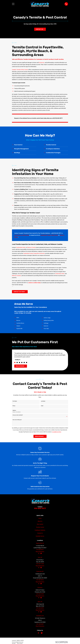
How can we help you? (17, 420)
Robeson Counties (16, 276)
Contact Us (40, 533)
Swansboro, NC (40, 616)
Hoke (24, 247)
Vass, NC (40, 557)
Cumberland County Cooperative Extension (34, 253)
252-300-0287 (40, 624)
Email (42, 406)
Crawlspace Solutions (40, 530)
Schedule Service (40, 536)
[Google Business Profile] (42, 633)
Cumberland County (46, 235)
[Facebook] (38, 633)
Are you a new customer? (18, 415)
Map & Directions (40, 552)
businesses (42, 62)
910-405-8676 (40, 580)
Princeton (40, 587)
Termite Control (40, 527)
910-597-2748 (40, 564)
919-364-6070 (40, 608)
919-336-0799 (40, 594)
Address (14, 410)
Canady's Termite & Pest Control (20, 70)
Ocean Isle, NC (40, 571)
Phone (14, 406)
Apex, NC (40, 602)
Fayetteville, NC (40, 543)
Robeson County (31, 247)
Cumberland (19, 247)
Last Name (43, 401)
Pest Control (40, 524)
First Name (15, 401)
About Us (40, 521)
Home (40, 518)
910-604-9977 (40, 508)
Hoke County (55, 235)
